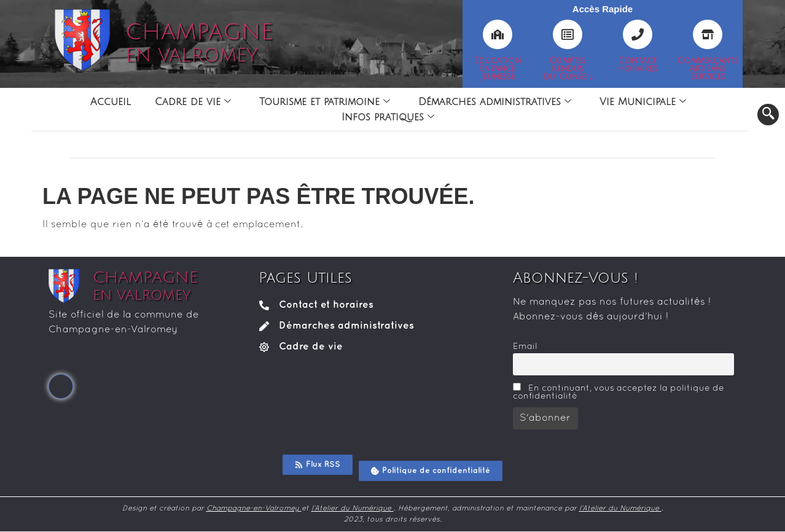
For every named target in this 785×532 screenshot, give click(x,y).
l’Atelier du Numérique (353, 509)
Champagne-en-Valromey (254, 509)
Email (525, 347)
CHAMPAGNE (199, 43)
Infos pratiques (388, 117)
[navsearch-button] (768, 115)
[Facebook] (61, 386)
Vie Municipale (643, 102)
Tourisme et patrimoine (325, 102)
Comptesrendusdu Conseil (568, 69)
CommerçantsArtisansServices (707, 69)
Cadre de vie (193, 102)
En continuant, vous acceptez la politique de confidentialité (619, 392)
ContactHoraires (638, 65)
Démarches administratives (495, 102)
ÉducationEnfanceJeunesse (498, 69)
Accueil (110, 102)
